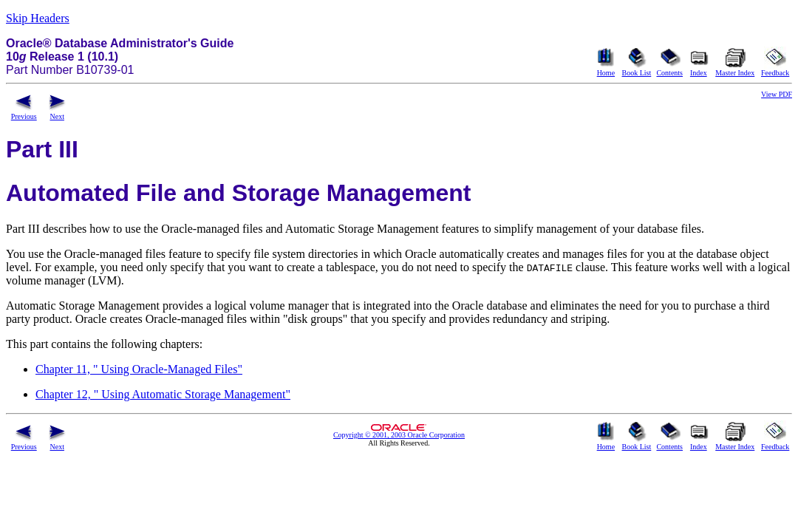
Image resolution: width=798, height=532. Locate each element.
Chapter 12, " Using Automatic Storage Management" (163, 394)
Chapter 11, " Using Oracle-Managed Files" (139, 369)
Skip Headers (38, 18)
